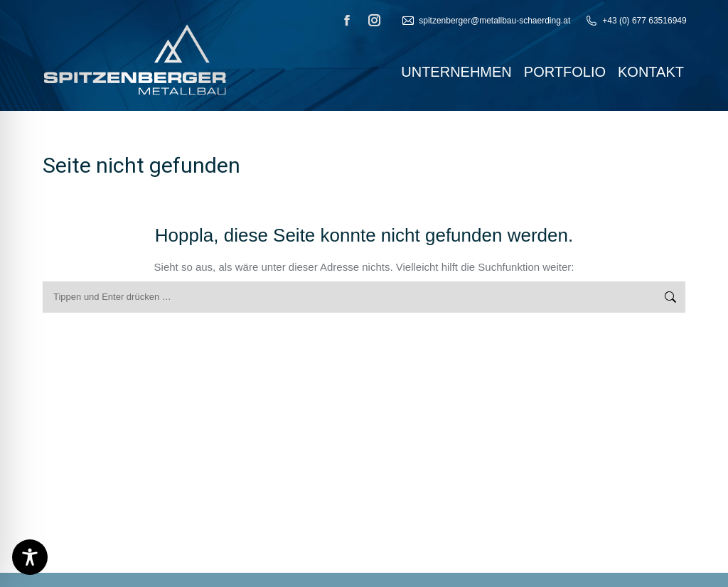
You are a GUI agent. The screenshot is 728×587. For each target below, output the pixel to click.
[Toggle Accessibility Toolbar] (30, 557)
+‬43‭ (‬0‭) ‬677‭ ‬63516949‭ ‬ (637, 21)
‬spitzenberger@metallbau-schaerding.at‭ (486, 21)
